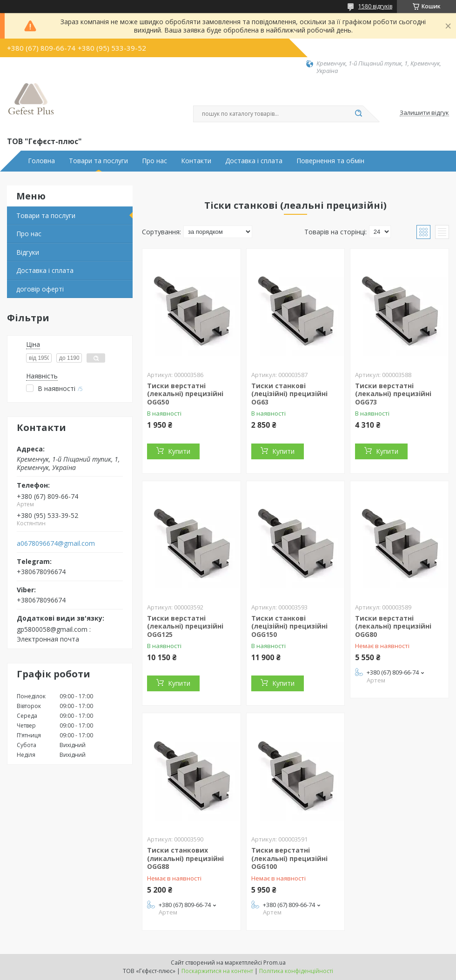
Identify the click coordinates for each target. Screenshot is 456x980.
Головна (41, 161)
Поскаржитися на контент (217, 971)
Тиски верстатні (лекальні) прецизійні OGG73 (393, 394)
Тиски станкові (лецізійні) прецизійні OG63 (289, 394)
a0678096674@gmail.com (56, 543)
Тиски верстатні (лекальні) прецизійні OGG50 (185, 394)
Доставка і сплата (254, 161)
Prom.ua (275, 963)
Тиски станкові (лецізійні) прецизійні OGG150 (289, 626)
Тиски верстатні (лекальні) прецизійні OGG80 (393, 626)
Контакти (196, 161)
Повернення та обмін (330, 161)
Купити (179, 451)
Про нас (154, 161)
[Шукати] (358, 114)
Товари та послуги (98, 161)
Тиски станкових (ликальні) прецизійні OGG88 (185, 858)
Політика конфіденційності (296, 971)
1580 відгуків (375, 6)
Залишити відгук (424, 113)
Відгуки (28, 252)
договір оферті (40, 289)
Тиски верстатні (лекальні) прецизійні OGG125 (185, 626)
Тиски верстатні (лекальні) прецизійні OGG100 (289, 858)
